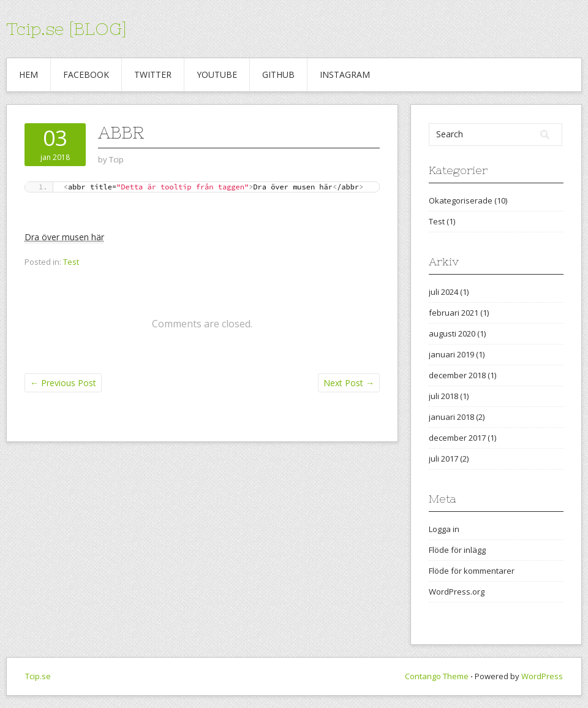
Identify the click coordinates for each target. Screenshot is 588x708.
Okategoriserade (461, 200)
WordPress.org (457, 592)
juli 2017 (443, 459)
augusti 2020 (452, 333)
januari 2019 (451, 354)
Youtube (217, 74)
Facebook (86, 74)
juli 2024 (443, 292)
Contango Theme (437, 676)
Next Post (349, 383)
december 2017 (457, 438)
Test (71, 262)
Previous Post (63, 383)
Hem (28, 74)
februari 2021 (454, 313)
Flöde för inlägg (457, 550)
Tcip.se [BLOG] (66, 29)
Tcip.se (38, 676)
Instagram (345, 74)
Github (278, 74)
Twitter (153, 74)
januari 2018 (451, 417)
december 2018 (457, 375)
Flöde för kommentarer (472, 571)
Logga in (444, 529)
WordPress (542, 676)
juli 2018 (443, 396)
